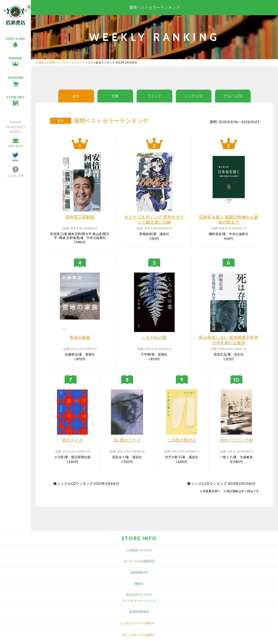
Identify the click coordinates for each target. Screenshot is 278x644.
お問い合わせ (15, 146)
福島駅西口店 (139, 572)
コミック (154, 96)
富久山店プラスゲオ (139, 594)
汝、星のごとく (127, 440)
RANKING (15, 58)
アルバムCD (233, 96)
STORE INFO (15, 97)
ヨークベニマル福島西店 (139, 561)
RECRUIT (15, 132)
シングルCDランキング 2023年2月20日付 (222, 484)
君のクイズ (72, 440)
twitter (16, 160)
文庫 (115, 96)
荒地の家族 (80, 337)
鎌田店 (139, 584)
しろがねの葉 (154, 337)
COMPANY (15, 122)
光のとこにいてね (236, 440)
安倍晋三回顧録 (80, 217)
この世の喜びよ (182, 440)
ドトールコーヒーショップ (139, 601)
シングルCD (194, 96)
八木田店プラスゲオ (139, 550)
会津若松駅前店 (139, 612)
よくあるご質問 (15, 176)
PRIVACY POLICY (15, 127)
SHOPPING (16, 78)
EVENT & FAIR (16, 39)
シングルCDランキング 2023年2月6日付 (86, 484)
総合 (76, 96)
